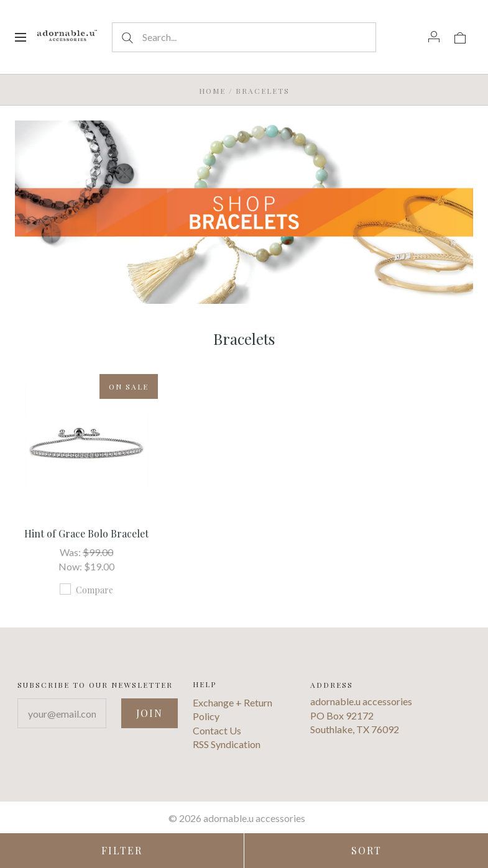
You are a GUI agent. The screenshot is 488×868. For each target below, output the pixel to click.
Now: (71, 566)
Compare (86, 590)
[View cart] (460, 37)
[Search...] (244, 37)
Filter (122, 850)
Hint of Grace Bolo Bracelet (86, 533)
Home (212, 91)
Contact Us (217, 730)
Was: (71, 552)
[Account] (434, 37)
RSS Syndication (227, 744)
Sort (366, 850)
